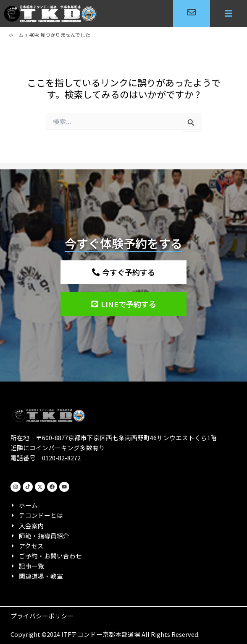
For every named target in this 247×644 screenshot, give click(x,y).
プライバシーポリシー (42, 616)
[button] (229, 14)
